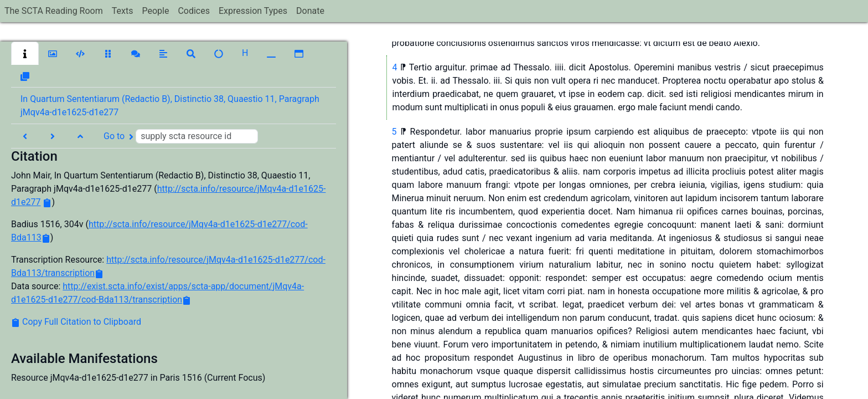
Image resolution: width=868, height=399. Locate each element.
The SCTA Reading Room (54, 11)
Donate (310, 11)
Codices (194, 11)
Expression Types (253, 11)
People (155, 11)
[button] (25, 53)
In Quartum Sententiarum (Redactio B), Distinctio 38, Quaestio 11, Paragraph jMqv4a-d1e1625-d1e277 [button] (170, 106)
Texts (123, 11)
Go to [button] (181, 136)
